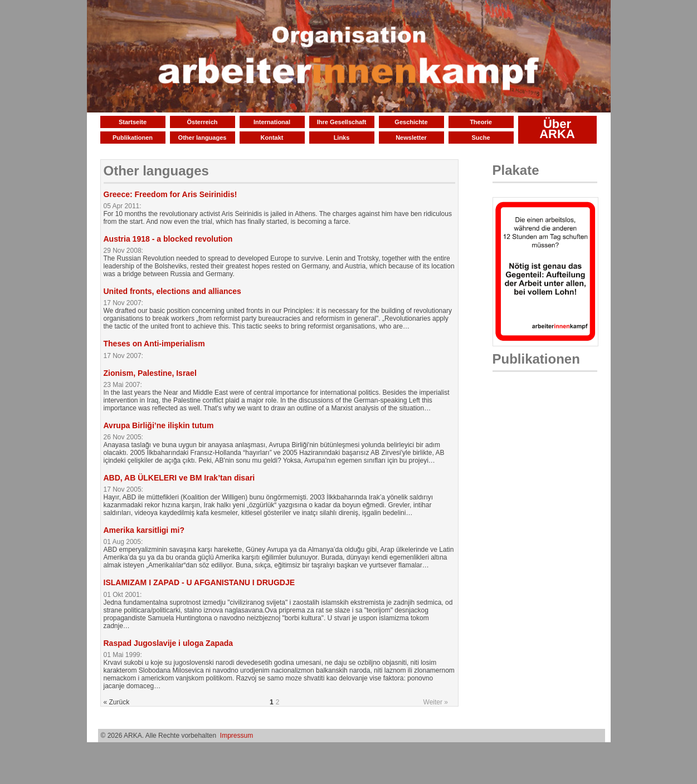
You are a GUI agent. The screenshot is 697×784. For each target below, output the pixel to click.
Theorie (481, 122)
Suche (481, 138)
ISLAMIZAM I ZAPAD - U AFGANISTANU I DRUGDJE (199, 582)
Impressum (237, 736)
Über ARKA (557, 129)
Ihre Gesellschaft (342, 122)
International (272, 122)
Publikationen (133, 138)
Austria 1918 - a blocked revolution (168, 239)
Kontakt (272, 138)
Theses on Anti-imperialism (154, 344)
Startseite (133, 122)
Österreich (202, 122)
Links (342, 138)
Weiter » (436, 702)
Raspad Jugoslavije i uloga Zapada (169, 643)
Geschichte (411, 122)
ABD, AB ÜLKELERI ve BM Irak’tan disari (179, 478)
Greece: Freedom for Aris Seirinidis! (170, 194)
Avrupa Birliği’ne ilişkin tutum (159, 425)
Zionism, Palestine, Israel (150, 373)
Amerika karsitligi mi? (144, 530)
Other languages (203, 138)
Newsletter (411, 138)
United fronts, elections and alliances (172, 291)
